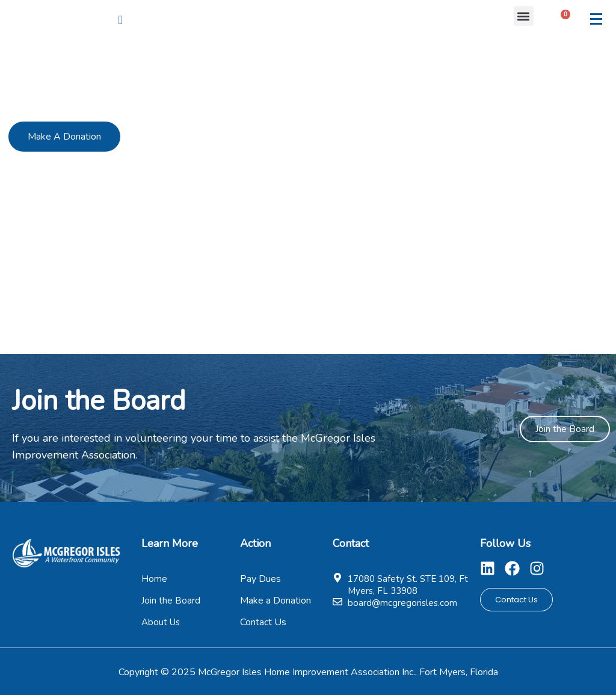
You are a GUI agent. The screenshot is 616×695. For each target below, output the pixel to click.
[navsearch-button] (120, 20)
